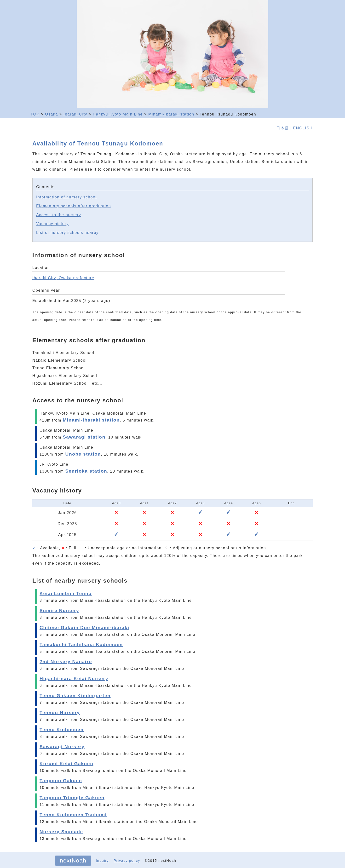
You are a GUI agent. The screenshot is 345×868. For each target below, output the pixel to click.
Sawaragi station (84, 437)
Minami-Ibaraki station (171, 114)
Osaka (52, 114)
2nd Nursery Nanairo (66, 662)
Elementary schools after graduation (74, 206)
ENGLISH (303, 128)
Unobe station (83, 454)
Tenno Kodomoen (62, 730)
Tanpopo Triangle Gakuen (72, 798)
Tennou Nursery (60, 713)
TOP (35, 114)
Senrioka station (86, 471)
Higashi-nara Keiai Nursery (74, 679)
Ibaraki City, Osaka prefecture (63, 278)
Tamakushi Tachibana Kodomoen (81, 645)
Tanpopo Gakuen (61, 781)
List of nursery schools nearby (67, 233)
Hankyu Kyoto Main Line (118, 114)
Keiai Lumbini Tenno (66, 593)
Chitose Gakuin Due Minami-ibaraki (84, 628)
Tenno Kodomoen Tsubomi (73, 815)
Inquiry (102, 861)
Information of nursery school (66, 197)
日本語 (283, 128)
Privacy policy (127, 861)
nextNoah (73, 860)
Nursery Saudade (61, 832)
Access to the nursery (59, 215)
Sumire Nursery (59, 610)
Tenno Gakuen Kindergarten (75, 696)
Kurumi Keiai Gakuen (66, 764)
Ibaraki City (75, 114)
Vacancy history (52, 224)
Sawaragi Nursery (62, 747)
